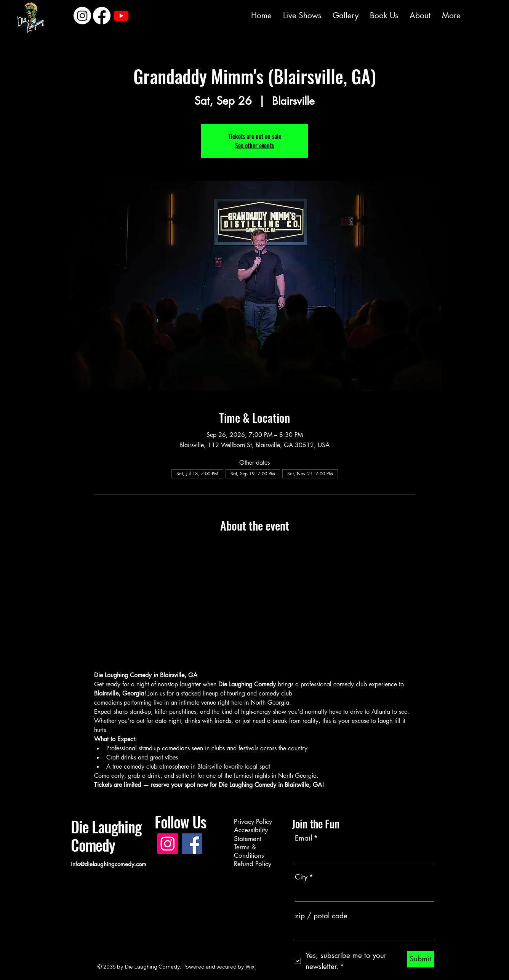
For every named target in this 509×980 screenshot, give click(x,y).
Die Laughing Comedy (106, 836)
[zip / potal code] (362, 933)
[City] (362, 894)
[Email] (362, 855)
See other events (254, 145)
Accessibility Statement (251, 834)
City (304, 877)
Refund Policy (253, 864)
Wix (250, 967)
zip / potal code (321, 916)
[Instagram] (212, 14)
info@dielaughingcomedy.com (109, 864)
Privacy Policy (253, 822)
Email (306, 839)
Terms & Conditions (249, 851)
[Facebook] (231, 14)
